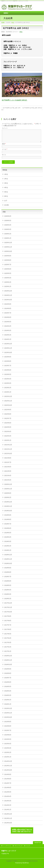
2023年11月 (8, 351)
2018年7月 (8, 579)
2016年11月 (8, 663)
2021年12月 (8, 447)
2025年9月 (8, 258)
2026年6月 (8, 219)
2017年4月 (8, 641)
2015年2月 (8, 755)
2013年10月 (8, 825)
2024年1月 (8, 342)
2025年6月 (8, 271)
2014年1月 (8, 812)
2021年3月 (8, 482)
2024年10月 (8, 302)
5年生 (6, 194)
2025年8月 (8, 263)
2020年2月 (8, 500)
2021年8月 (8, 460)
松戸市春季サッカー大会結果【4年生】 (15, 100)
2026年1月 (8, 241)
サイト (4, 157)
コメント (5, 128)
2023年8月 (8, 364)
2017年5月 (8, 636)
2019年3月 (8, 544)
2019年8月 (8, 522)
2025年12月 (8, 245)
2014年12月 (8, 764)
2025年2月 (8, 285)
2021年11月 (8, 452)
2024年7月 (8, 315)
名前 (4, 146)
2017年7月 (8, 627)
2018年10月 (8, 566)
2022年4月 (8, 434)
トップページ (7, 846)
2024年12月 (8, 293)
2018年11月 (8, 562)
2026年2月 (8, 236)
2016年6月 (8, 685)
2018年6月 (8, 583)
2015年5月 (8, 742)
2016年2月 (8, 702)
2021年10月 (8, 456)
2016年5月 (8, 689)
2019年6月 (8, 531)
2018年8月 (8, 575)
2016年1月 (8, 707)
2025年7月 (8, 267)
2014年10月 (8, 773)
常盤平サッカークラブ (20, 861)
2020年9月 (8, 496)
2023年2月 (8, 390)
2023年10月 (8, 355)
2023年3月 (8, 386)
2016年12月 (8, 658)
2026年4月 (8, 227)
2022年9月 (8, 412)
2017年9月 (8, 619)
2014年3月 (8, 803)
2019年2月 (8, 548)
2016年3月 (8, 698)
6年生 (6, 199)
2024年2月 (8, 337)
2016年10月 (8, 667)
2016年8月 (8, 676)
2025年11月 (8, 249)
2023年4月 (8, 381)
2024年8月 (8, 311)
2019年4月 (8, 540)
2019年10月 (8, 513)
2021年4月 (8, 478)
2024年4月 (8, 329)
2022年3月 (8, 438)
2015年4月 (8, 746)
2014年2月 (8, 808)
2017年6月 (8, 632)
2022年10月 (8, 408)
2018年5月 (8, 588)
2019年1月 (8, 553)
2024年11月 (8, 298)
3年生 (6, 186)
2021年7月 (8, 465)
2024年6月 (8, 320)
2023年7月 (8, 368)
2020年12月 (8, 487)
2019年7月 (8, 526)
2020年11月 (8, 491)
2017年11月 (8, 610)
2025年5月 (8, 276)
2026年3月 (8, 232)
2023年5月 (8, 377)
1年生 (6, 177)
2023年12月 (8, 346)
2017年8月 (8, 623)
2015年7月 (8, 733)
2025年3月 (8, 280)
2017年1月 (8, 654)
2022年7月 (8, 421)
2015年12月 (8, 711)
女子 (6, 203)
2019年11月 (8, 509)
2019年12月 (8, 504)
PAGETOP (38, 842)
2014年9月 (8, 777)
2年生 (6, 181)
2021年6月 (8, 469)
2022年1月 (8, 443)
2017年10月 (8, 614)
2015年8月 (8, 729)
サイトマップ (18, 846)
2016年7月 (8, 680)
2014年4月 (8, 799)
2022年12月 (8, 399)
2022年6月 (8, 425)
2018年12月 (8, 557)
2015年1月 (8, 759)
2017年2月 (8, 649)
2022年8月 (8, 416)
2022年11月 (8, 403)
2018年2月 (8, 601)
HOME (3, 22)
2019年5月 (8, 535)
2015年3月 (8, 751)
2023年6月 (8, 372)
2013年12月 (8, 816)
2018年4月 (8, 592)
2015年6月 (8, 737)
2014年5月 (8, 794)
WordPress (26, 863)
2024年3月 (8, 333)
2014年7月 (8, 786)
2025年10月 (8, 254)
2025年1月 (8, 289)
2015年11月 (8, 715)
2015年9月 (8, 724)
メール (5, 152)
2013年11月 (8, 821)
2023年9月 (8, 359)
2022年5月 (8, 430)
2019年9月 (8, 518)
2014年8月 (8, 781)
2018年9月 (8, 570)
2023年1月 (8, 394)
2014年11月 (8, 768)
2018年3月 (8, 597)
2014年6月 (8, 790)
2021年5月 (8, 474)
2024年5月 (8, 324)
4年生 (13, 22)
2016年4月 (8, 693)
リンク (28, 846)
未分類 (6, 208)
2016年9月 (8, 671)
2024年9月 (8, 307)
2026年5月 (8, 223)
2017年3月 (8, 645)
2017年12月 (8, 605)
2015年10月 (8, 720)
